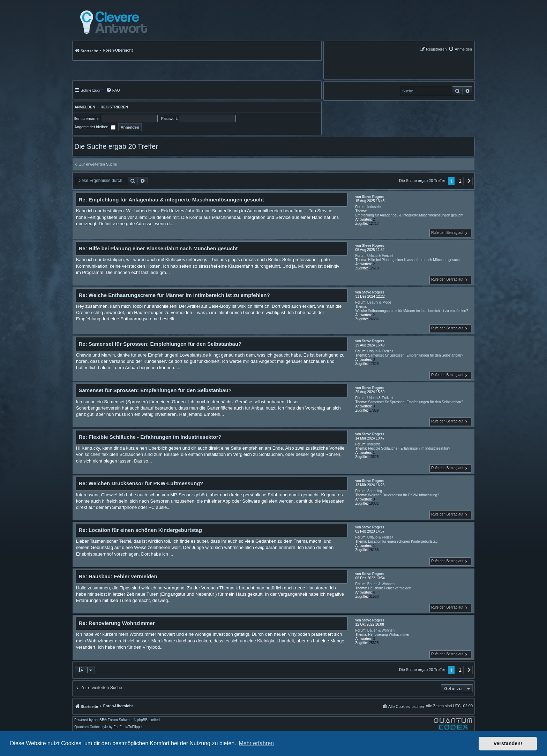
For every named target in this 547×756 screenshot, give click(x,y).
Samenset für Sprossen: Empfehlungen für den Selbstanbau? (415, 355)
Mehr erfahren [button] (256, 743)
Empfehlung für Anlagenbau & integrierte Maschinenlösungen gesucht (409, 215)
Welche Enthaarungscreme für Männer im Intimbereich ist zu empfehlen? (411, 311)
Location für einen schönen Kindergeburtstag (403, 541)
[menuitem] (460, 49)
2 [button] (460, 181)
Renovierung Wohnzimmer (389, 635)
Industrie (374, 207)
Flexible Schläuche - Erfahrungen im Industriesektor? (409, 448)
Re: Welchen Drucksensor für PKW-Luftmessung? (141, 483)
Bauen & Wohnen (381, 584)
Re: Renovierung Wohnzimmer (117, 623)
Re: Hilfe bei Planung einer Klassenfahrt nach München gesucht (158, 248)
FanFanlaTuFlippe (128, 727)
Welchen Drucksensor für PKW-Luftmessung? (404, 495)
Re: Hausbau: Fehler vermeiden (118, 576)
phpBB (99, 720)
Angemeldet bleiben (95, 127)
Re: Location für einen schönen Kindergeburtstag (140, 530)
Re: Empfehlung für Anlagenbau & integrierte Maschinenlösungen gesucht (171, 200)
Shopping (375, 491)
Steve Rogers (373, 197)
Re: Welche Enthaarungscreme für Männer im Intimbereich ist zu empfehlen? (174, 295)
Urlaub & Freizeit (380, 256)
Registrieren (114, 107)
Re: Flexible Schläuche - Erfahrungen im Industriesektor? (150, 437)
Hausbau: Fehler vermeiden (389, 588)
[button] (469, 181)
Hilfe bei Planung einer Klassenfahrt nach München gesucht (414, 260)
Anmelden (84, 107)
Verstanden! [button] (508, 743)
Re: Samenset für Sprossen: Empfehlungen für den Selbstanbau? (160, 344)
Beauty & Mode (379, 302)
